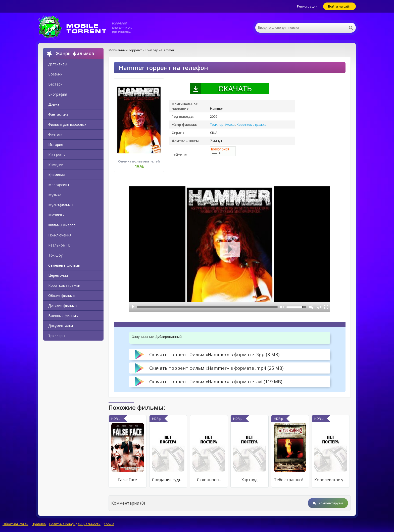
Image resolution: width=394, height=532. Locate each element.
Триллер (217, 125)
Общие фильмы (62, 295)
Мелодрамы (59, 185)
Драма (54, 104)
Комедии (56, 165)
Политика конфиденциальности (75, 524)
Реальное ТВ (59, 245)
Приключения (60, 235)
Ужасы (230, 125)
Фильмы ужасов (62, 225)
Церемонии (58, 275)
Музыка (55, 195)
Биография (58, 94)
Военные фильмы (63, 316)
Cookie (109, 524)
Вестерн (55, 84)
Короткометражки (64, 285)
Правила (39, 524)
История (56, 145)
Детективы (58, 64)
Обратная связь (15, 524)
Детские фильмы (63, 305)
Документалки (61, 326)
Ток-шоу (55, 255)
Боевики (55, 74)
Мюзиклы (56, 215)
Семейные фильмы (64, 265)
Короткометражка (252, 125)
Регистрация (307, 6)
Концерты (57, 155)
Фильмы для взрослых (67, 124)
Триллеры (57, 336)
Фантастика (58, 114)
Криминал (57, 175)
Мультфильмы (61, 205)
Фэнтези (55, 134)
